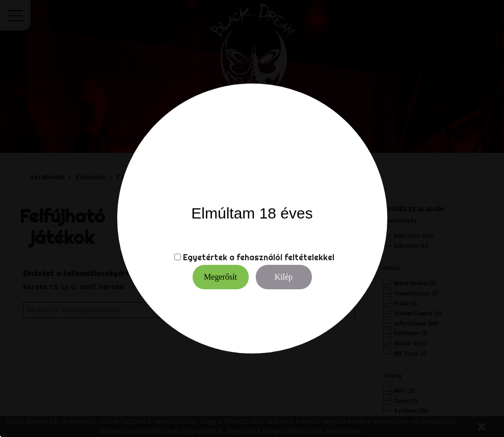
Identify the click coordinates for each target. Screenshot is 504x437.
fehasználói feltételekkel (285, 257)
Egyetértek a (209, 257)
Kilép (284, 277)
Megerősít (220, 277)
